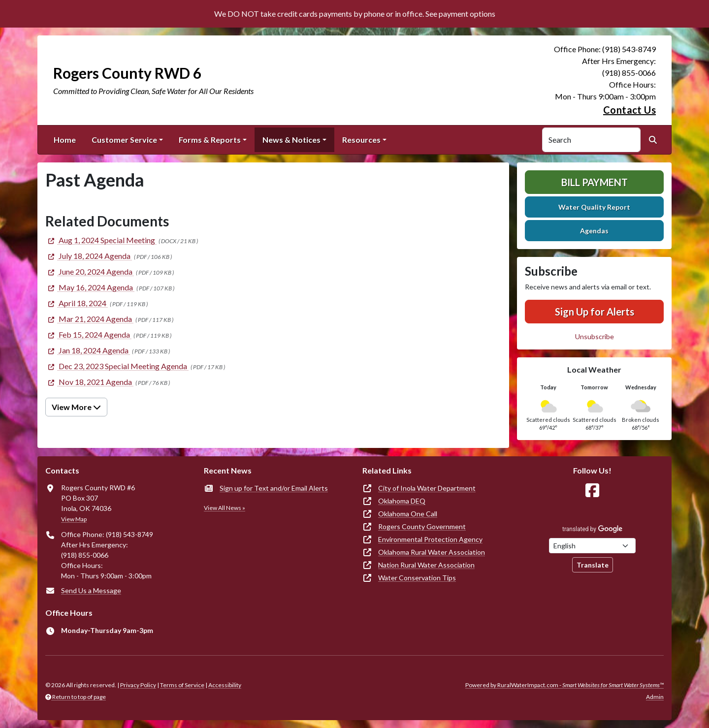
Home (65, 140)
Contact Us (629, 110)
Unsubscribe (595, 336)
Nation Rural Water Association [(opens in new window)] (426, 565)
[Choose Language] (592, 546)
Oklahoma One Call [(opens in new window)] (408, 514)
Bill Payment (595, 182)
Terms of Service (182, 685)
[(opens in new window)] (101, 240)
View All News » (225, 508)
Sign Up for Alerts (595, 312)
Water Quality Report (594, 207)
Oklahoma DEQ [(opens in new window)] (402, 501)
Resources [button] (361, 140)
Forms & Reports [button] (210, 140)
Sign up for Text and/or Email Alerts (274, 488)
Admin (655, 697)
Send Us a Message (91, 590)
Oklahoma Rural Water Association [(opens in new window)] (432, 552)
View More (76, 407)
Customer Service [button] (124, 140)
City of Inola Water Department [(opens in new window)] (427, 488)
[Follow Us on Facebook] (592, 491)
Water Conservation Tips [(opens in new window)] (417, 578)
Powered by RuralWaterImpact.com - (564, 685)
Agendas (594, 231)
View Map (74, 519)
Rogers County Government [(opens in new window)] (422, 526)
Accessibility (225, 685)
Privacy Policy (138, 685)
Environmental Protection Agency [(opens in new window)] (430, 539)
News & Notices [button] (291, 140)
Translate (593, 565)
